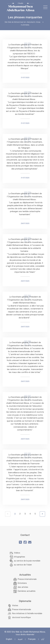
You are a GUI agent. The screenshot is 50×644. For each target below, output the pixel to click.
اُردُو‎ (43, 639)
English (9, 639)
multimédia (25, 25)
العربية (20, 639)
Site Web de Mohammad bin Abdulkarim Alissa (22, 22)
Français (32, 639)
